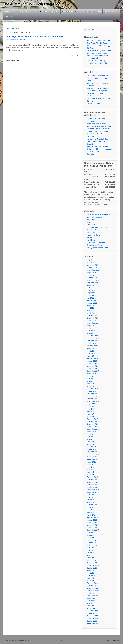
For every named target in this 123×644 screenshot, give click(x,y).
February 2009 (92, 611)
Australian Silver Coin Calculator (99, 126)
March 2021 (91, 313)
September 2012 (93, 530)
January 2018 (92, 391)
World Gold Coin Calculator (97, 124)
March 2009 (91, 608)
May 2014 (90, 500)
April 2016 (91, 442)
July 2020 (90, 328)
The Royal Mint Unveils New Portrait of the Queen (34, 37)
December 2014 (93, 482)
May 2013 (90, 512)
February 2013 (92, 517)
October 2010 (92, 568)
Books (89, 222)
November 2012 (93, 525)
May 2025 (90, 263)
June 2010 (91, 576)
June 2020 (91, 331)
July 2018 (90, 376)
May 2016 (90, 439)
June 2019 (91, 353)
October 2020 (92, 321)
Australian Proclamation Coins (98, 217)
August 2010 (91, 570)
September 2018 (93, 371)
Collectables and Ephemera (97, 227)
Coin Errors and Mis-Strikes (90, 11)
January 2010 (92, 586)
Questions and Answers (96, 245)
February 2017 (92, 419)
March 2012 (91, 538)
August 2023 (91, 285)
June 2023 (91, 290)
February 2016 (92, 447)
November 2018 (93, 366)
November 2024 (93, 265)
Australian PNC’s (69, 11)
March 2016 (91, 444)
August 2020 (91, 326)
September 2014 (93, 490)
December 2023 (93, 280)
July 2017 (90, 406)
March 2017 (91, 417)
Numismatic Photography (96, 243)
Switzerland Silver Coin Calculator (99, 149)
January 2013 (92, 520)
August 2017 (91, 404)
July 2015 (90, 464)
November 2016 (93, 427)
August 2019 (91, 348)
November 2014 (93, 485)
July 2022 (90, 295)
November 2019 (93, 341)
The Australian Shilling (95, 93)
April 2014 (91, 502)
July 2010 (90, 573)
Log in (109, 641)
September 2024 (93, 270)
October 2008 (92, 621)
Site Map (90, 101)
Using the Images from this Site (98, 98)
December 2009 (93, 588)
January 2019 (92, 361)
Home (7, 11)
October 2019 (92, 343)
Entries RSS (116, 641)
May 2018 (90, 381)
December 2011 (93, 545)
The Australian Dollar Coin (23, 11)
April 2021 (91, 311)
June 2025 (91, 260)
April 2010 (91, 578)
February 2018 (92, 389)
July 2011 (90, 548)
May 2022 (90, 298)
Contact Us (108, 11)
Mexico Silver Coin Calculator (98, 139)
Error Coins (91, 232)
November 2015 (93, 454)
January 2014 (92, 505)
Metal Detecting (93, 240)
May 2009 (90, 603)
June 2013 (91, 510)
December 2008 (93, 616)
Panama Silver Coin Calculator (98, 146)
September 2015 (93, 459)
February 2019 (92, 358)
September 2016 (93, 429)
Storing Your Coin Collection (97, 248)
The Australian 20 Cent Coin (97, 76)
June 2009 (91, 601)
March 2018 (91, 386)
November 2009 (93, 591)
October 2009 (92, 593)
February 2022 (92, 300)
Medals (89, 237)
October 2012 (92, 528)
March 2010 (91, 581)
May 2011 (90, 553)
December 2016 (93, 424)
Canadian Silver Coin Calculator (99, 131)
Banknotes (91, 220)
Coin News (16, 61)
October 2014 (92, 487)
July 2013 (90, 507)
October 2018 (92, 369)
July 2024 (90, 275)
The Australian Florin (94, 96)
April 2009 (91, 606)
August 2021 (91, 305)
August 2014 (91, 492)
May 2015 (90, 470)
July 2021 (90, 308)
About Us (8, 17)
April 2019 (91, 356)
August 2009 (91, 598)
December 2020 (93, 318)
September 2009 (93, 596)
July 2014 (90, 495)
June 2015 (91, 467)
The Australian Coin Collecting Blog (32, 4)
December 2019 (93, 338)
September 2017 (93, 401)
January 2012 (92, 543)
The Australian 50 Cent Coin (48, 11)
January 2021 (92, 316)
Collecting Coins (93, 230)
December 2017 (93, 394)
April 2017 (91, 414)
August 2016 (91, 432)
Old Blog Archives (93, 103)
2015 (12, 28)
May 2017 (90, 411)
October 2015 (92, 457)
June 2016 (91, 437)
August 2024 (91, 273)
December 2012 (93, 523)
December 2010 (93, 563)
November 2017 (93, 396)
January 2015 (92, 480)
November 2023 (93, 283)
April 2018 (91, 384)
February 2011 (92, 560)
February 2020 (92, 336)
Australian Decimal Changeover (99, 215)
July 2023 (90, 288)
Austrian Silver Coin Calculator (98, 129)
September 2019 (93, 346)
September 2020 (93, 323)
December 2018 (93, 364)
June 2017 (91, 409)
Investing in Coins (93, 235)
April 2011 (91, 555)
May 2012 (90, 535)
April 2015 (91, 472)
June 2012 (91, 533)
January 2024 (92, 278)
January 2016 (92, 449)
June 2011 (91, 550)
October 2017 (92, 399)
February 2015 (92, 477)
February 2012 (92, 540)
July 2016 (90, 434)
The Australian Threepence (97, 91)
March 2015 (91, 475)
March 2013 (91, 515)
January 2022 (92, 303)
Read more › (75, 55)
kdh (25, 40)
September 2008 (93, 623)
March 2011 (91, 558)
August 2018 (91, 374)
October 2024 (92, 268)
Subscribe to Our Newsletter (97, 88)
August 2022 (91, 293)
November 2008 (93, 618)
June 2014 (91, 497)
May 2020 (90, 333)
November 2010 (93, 565)
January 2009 (92, 613)
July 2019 (90, 351)
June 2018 (91, 379)
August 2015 (91, 462)
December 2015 (93, 452)
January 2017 (92, 422)
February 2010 (92, 583)
